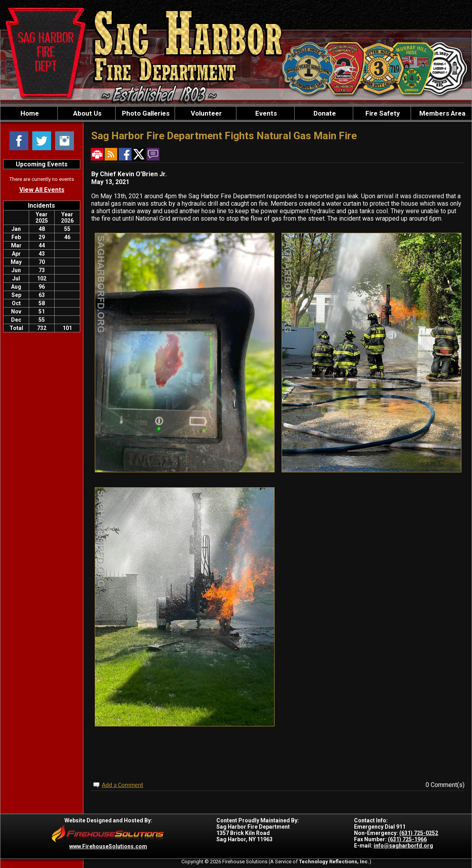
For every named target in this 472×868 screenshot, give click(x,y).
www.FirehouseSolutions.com (108, 846)
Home (29, 113)
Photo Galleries (145, 113)
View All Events (42, 190)
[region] (236, 113)
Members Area (442, 113)
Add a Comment (123, 785)
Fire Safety (382, 113)
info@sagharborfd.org (403, 846)
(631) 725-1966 (407, 839)
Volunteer (206, 113)
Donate (324, 113)
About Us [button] (87, 113)
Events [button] (265, 113)
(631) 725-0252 (419, 833)
